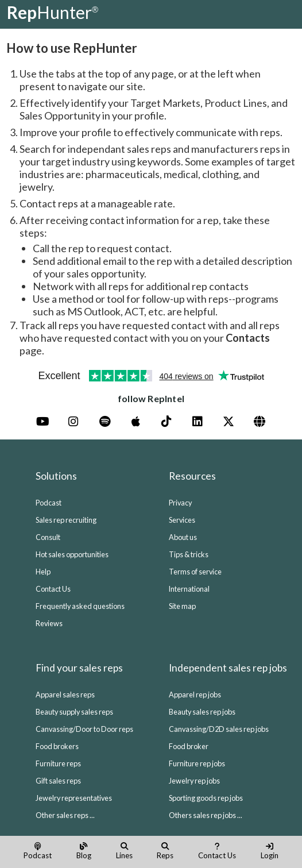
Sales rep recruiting (66, 520)
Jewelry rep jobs (194, 781)
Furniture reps (58, 763)
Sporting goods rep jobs (206, 798)
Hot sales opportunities (72, 554)
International (189, 589)
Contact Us (53, 589)
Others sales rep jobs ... (206, 815)
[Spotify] (104, 422)
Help (43, 572)
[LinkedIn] (198, 422)
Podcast (49, 503)
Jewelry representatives (74, 798)
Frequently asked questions (80, 606)
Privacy (180, 503)
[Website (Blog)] (260, 422)
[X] (229, 422)
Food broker (189, 746)
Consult (48, 537)
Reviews (49, 623)
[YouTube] (42, 422)
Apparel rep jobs (195, 695)
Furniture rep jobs (197, 763)
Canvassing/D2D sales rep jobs (219, 729)
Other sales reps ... (65, 815)
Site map (182, 606)
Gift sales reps (58, 781)
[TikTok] (167, 422)
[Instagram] (73, 422)
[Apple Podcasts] (135, 422)
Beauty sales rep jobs (202, 712)
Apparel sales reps (65, 695)
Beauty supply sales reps (74, 712)
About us (183, 537)
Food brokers (57, 746)
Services (182, 520)
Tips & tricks (189, 554)
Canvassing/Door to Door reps (84, 729)
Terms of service (195, 572)
